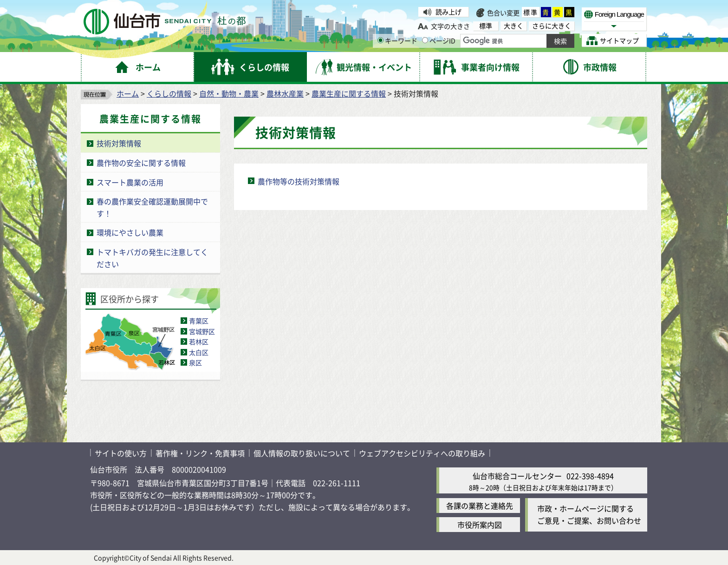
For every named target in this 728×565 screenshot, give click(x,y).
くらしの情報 (169, 93)
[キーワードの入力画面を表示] (380, 40)
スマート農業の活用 (130, 182)
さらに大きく (552, 26)
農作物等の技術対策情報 (299, 181)
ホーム (128, 93)
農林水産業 (285, 93)
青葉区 (199, 321)
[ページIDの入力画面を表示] (425, 40)
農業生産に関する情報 (349, 93)
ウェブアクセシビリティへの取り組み (422, 453)
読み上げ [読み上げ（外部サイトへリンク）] (448, 12)
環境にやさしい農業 (130, 232)
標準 (531, 12)
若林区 (199, 342)
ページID (439, 40)
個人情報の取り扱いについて (302, 453)
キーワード (397, 40)
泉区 (195, 362)
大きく (513, 26)
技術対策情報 (119, 143)
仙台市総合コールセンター (517, 476)
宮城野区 (202, 331)
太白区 (199, 352)
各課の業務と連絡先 (480, 506)
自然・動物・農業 (229, 93)
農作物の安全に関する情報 (141, 163)
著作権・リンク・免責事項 (200, 453)
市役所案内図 (480, 525)
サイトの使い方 (121, 453)
